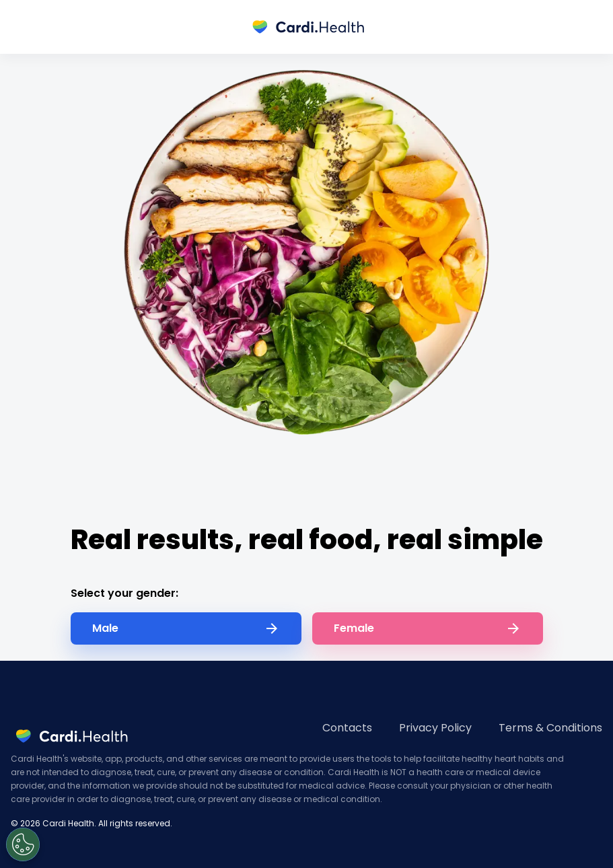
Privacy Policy (435, 728)
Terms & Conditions (550, 728)
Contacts (347, 728)
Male (186, 628)
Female (428, 628)
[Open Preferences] (23, 844)
